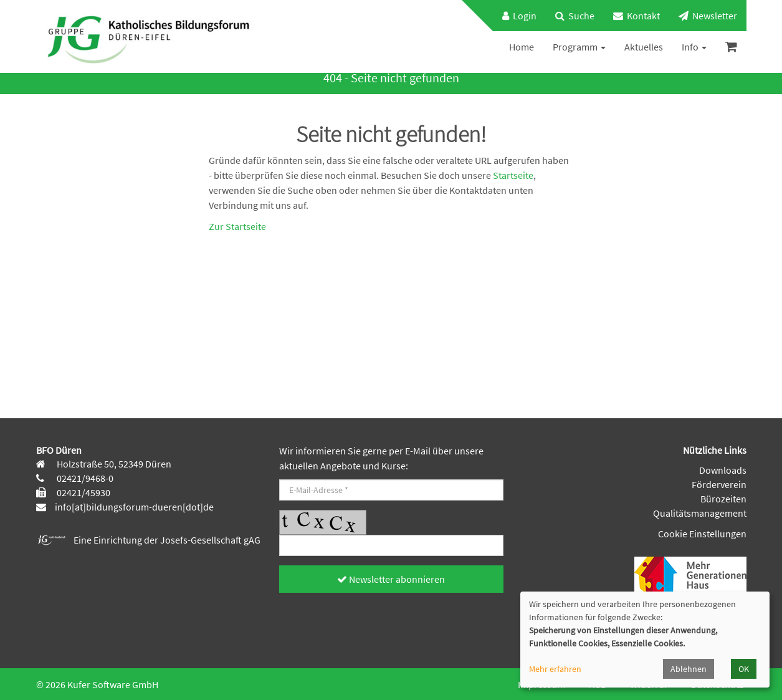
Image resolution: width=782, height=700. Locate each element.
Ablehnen (689, 669)
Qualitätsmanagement (700, 513)
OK (744, 669)
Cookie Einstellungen (702, 534)
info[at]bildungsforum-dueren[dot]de (134, 507)
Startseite (513, 175)
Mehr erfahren (555, 669)
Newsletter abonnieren (391, 579)
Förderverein (719, 484)
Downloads (723, 470)
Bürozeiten (723, 499)
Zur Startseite (237, 226)
